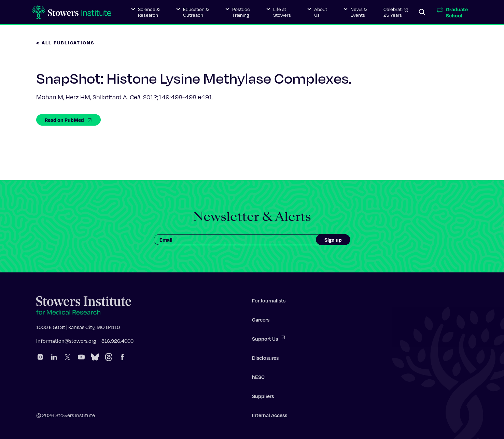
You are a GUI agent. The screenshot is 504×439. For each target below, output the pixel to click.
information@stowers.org (66, 342)
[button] (145, 12)
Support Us (269, 339)
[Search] (422, 12)
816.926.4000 (117, 342)
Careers (261, 321)
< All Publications (66, 43)
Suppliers (263, 397)
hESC (258, 378)
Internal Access (270, 416)
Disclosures (265, 359)
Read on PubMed (68, 120)
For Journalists (269, 302)
